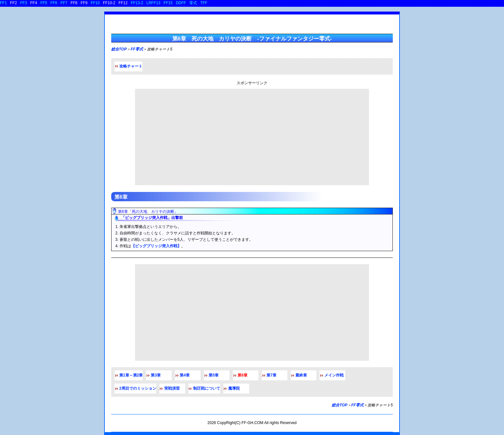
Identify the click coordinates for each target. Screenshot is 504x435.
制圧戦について (207, 388)
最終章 (301, 375)
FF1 (3, 3)
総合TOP (119, 49)
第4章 (185, 375)
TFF (204, 3)
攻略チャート (131, 66)
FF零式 (137, 49)
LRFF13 (153, 3)
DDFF (181, 3)
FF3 (24, 3)
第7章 (271, 375)
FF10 (95, 3)
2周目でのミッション (138, 388)
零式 (193, 3)
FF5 (44, 3)
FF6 (54, 3)
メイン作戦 (334, 375)
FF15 (168, 3)
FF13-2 (137, 3)
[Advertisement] (252, 137)
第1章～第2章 (131, 375)
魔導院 (234, 388)
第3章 (156, 375)
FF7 (64, 3)
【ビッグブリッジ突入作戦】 (156, 246)
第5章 (214, 375)
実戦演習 (172, 388)
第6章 (121, 197)
